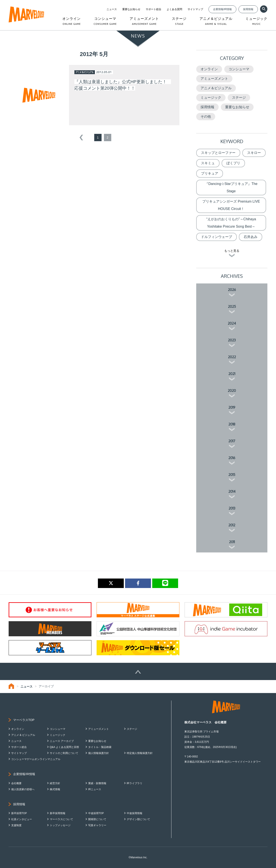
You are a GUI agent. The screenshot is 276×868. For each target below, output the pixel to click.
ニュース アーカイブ (62, 741)
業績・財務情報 (97, 783)
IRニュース (95, 789)
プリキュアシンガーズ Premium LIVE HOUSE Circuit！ (231, 205)
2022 (232, 357)
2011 (232, 542)
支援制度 (16, 825)
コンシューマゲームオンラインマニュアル (36, 759)
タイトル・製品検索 (100, 747)
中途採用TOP (96, 813)
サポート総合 (154, 9)
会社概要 (16, 783)
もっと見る (232, 251)
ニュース (112, 9)
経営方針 (55, 783)
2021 (232, 374)
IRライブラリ (135, 783)
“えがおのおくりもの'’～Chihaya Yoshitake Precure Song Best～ (231, 223)
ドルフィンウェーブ (216, 237)
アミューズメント (214, 79)
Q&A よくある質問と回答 (64, 747)
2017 (232, 441)
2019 (232, 407)
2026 (232, 290)
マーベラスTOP (24, 720)
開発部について (97, 819)
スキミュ (208, 163)
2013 (232, 508)
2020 (232, 391)
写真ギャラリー (97, 825)
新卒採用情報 (58, 813)
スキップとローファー (218, 153)
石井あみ (251, 237)
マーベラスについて (61, 819)
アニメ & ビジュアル (23, 735)
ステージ (239, 98)
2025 (232, 307)
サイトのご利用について (64, 753)
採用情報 (248, 9)
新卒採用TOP (19, 813)
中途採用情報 (135, 813)
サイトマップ (195, 9)
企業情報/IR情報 (222, 9)
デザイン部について (138, 819)
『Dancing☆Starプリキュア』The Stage (231, 187)
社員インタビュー (22, 819)
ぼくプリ (233, 163)
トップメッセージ (60, 825)
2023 (232, 340)
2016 (232, 458)
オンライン (209, 69)
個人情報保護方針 (99, 753)
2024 (232, 323)
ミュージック (211, 98)
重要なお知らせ (131, 9)
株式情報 (55, 789)
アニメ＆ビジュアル (216, 88)
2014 (232, 491)
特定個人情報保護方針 (140, 753)
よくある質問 (174, 9)
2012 (232, 525)
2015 (232, 475)
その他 (206, 117)
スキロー (254, 153)
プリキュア (210, 173)
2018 (232, 424)
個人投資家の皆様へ (23, 789)
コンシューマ (239, 69)
